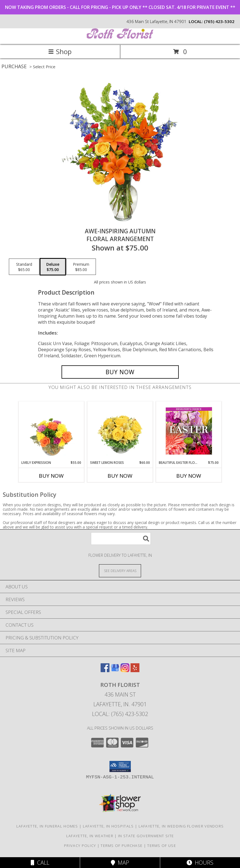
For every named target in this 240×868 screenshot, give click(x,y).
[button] (120, 766)
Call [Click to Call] (40, 863)
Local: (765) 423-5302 (120, 714)
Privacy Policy (80, 846)
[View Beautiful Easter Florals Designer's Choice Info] (189, 431)
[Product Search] (121, 539)
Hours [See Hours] (200, 863)
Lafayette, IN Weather (90, 836)
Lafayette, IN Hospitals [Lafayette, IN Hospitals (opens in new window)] (108, 826)
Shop (60, 51)
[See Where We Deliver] (120, 570)
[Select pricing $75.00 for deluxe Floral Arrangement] (53, 267)
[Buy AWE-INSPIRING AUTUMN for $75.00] (120, 372)
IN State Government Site (146, 836)
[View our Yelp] (135, 670)
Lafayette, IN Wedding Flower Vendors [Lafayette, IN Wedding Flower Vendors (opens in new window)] (181, 826)
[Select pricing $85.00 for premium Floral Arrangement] (81, 267)
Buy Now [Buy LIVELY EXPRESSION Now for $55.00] (51, 476)
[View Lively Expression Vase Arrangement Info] (51, 431)
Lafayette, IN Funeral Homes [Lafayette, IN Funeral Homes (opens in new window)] (47, 826)
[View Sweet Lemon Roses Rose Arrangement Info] (120, 431)
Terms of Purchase (122, 846)
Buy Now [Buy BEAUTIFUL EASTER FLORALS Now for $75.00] (189, 476)
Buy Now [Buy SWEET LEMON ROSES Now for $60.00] (120, 476)
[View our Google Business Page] (115, 670)
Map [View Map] (120, 863)
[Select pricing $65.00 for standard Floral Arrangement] (24, 267)
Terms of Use (162, 846)
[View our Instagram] (125, 670)
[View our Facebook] (105, 670)
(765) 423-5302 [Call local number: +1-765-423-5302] (219, 21)
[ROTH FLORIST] (120, 37)
